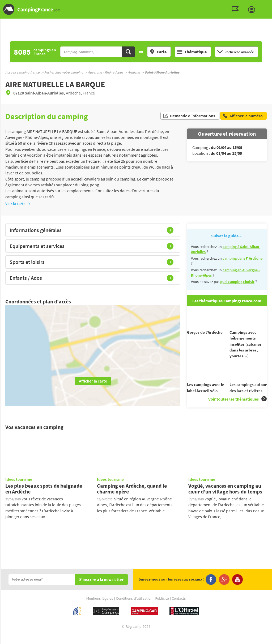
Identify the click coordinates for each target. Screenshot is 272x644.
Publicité (162, 608)
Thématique (192, 52)
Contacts (179, 608)
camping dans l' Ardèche (243, 258)
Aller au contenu (268, 4)
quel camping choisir (237, 282)
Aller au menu (265, 4)
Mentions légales (100, 608)
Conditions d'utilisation (134, 608)
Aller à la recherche (271, 4)
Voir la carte (18, 204)
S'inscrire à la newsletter (101, 589)
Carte (158, 52)
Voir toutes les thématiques (237, 408)
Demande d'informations (189, 116)
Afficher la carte (93, 381)
